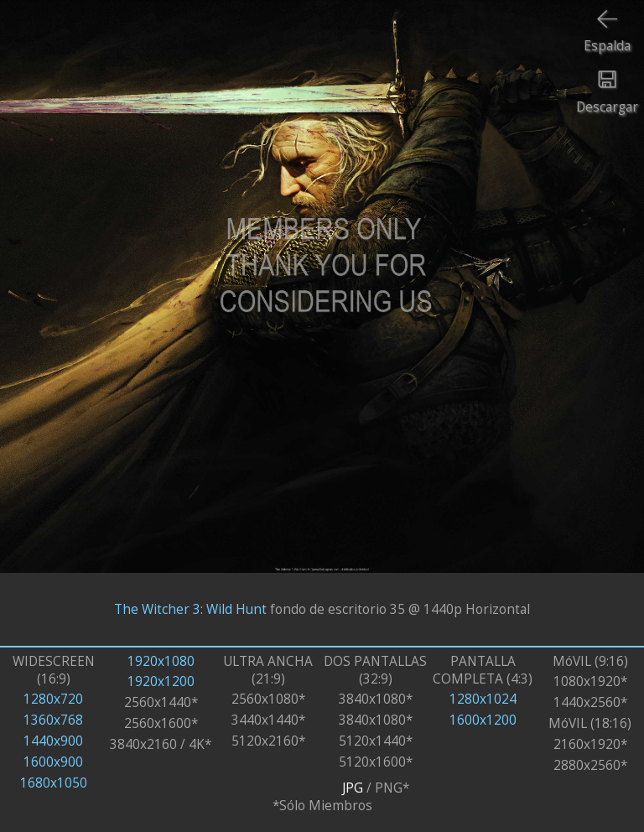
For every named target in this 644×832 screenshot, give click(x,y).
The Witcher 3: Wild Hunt (190, 609)
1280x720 (53, 699)
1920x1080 (161, 661)
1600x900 (53, 762)
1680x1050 (54, 783)
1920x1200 (161, 681)
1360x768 (53, 720)
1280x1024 (483, 699)
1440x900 (53, 741)
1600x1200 (483, 720)
